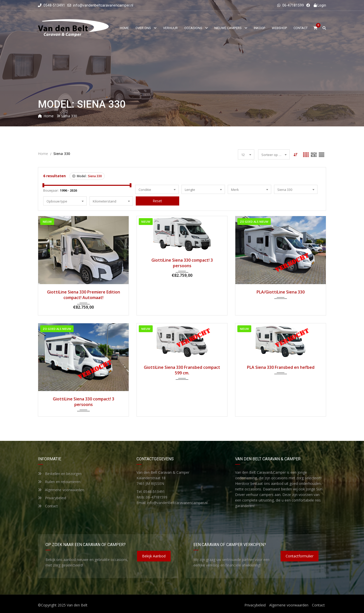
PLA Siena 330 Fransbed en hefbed (281, 367)
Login (320, 5)
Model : (87, 176)
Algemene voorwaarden (61, 490)
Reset (157, 201)
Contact (48, 506)
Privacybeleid (52, 498)
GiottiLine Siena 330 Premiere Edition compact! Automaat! (84, 295)
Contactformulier (300, 556)
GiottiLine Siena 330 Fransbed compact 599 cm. (182, 370)
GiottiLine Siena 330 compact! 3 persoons (182, 263)
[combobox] (246, 154)
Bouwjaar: (51, 190)
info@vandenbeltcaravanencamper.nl (103, 5)
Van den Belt (77, 605)
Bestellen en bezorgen (60, 474)
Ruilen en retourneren (59, 482)
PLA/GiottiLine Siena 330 (281, 292)
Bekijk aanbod (154, 556)
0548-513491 (51, 5)
